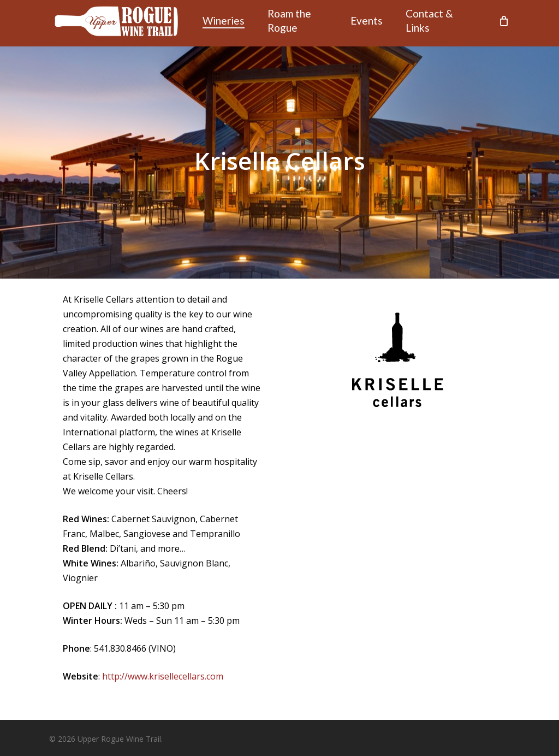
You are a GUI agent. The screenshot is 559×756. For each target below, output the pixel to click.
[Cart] (504, 23)
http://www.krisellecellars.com (163, 676)
